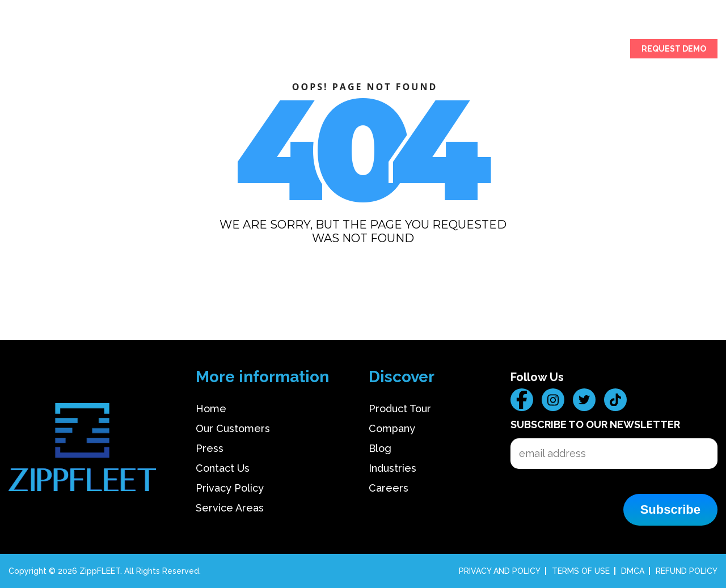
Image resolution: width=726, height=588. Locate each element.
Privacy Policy (230, 488)
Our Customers (233, 428)
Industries (392, 468)
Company (392, 428)
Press (210, 448)
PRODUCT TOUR (73, 50)
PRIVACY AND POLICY (500, 571)
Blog (380, 448)
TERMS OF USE (581, 571)
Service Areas (230, 508)
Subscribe (670, 509)
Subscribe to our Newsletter (595, 424)
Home (211, 409)
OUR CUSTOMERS (207, 50)
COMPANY (519, 50)
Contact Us (223, 468)
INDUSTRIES (139, 50)
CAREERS (565, 50)
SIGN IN (607, 50)
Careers (389, 488)
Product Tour (400, 409)
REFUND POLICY (687, 571)
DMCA (633, 571)
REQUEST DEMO (674, 49)
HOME (20, 50)
